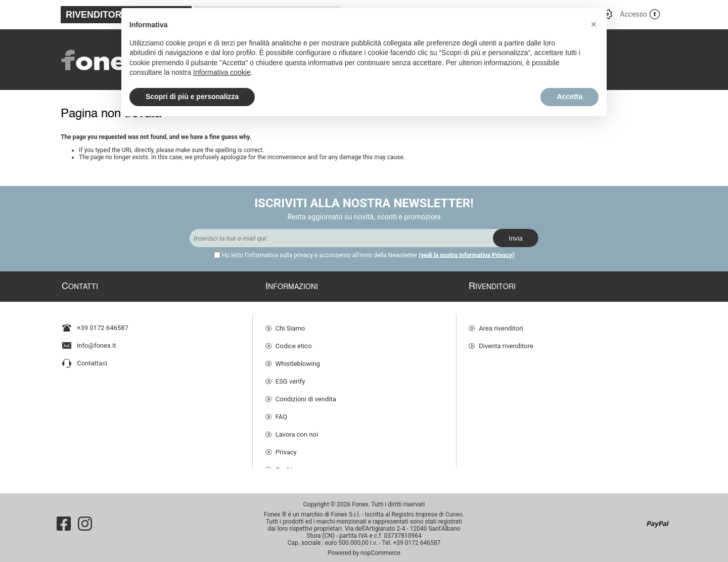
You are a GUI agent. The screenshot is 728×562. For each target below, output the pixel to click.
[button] (594, 24)
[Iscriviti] (341, 238)
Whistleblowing (298, 359)
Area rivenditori (501, 323)
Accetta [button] (570, 97)
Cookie (286, 465)
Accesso (633, 14)
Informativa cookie (222, 72)
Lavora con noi (297, 429)
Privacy (286, 447)
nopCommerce (380, 548)
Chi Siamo (290, 323)
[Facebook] (64, 519)
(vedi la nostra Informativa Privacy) (466, 255)
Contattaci (92, 359)
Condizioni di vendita (306, 394)
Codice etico (294, 341)
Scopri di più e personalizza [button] (192, 97)
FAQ (281, 412)
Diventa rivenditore (506, 341)
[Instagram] (85, 519)
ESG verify (290, 376)
